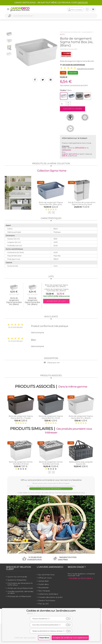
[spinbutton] (65, 104)
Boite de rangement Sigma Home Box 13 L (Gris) (51, 417)
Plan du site (43, 604)
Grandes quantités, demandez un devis (20, 592)
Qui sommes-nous (46, 575)
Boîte (62, 34)
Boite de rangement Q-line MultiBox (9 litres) (21, 463)
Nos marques (44, 591)
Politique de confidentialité (19, 596)
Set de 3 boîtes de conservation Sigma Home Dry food (82, 203)
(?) (49, 619)
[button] (68, 103)
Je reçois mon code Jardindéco (51, 489)
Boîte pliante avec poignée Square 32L (81, 463)
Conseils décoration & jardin (50, 597)
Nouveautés (43, 588)
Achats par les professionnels (20, 588)
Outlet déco (43, 584)
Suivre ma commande (17, 577)
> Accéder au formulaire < (80, 578)
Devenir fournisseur (47, 600)
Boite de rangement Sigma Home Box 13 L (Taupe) (21, 417)
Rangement (87, 32)
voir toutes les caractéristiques (72, 65)
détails (32, 613)
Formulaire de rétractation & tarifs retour (20, 584)
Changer (66, 146)
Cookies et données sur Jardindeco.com (51, 611)
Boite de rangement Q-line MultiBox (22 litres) (51, 463)
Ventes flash (43, 581)
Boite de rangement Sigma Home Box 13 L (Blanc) (81, 417)
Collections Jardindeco (48, 594)
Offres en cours (45, 578)
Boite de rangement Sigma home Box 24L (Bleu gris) (51, 203)
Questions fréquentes (17, 580)
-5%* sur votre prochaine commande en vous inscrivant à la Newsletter (51, 480)
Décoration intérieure (70, 32)
